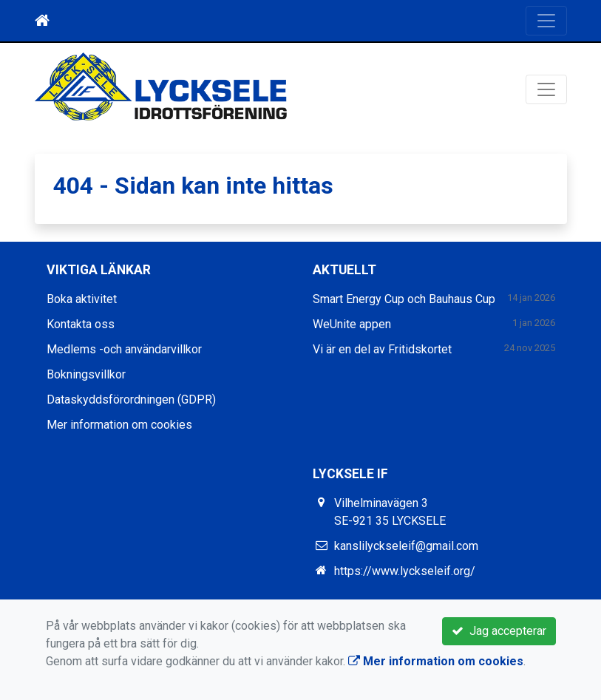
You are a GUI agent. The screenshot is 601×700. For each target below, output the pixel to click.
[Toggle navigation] (546, 21)
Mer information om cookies (119, 425)
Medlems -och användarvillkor (124, 349)
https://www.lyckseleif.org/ (405, 571)
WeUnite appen (352, 324)
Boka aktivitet (82, 299)
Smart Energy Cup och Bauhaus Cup (404, 299)
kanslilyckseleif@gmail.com (406, 546)
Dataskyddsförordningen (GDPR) (131, 400)
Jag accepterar (499, 631)
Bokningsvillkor (86, 374)
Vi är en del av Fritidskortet (382, 349)
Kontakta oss (81, 324)
